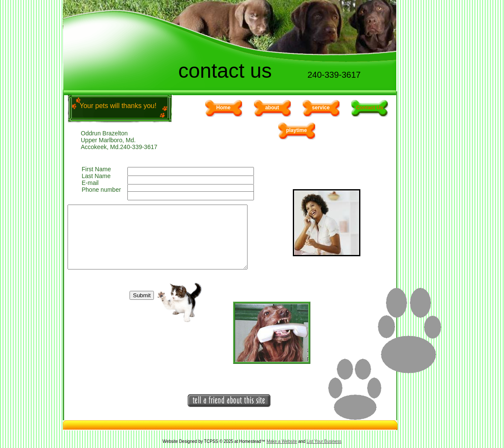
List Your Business (324, 441)
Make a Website (282, 441)
